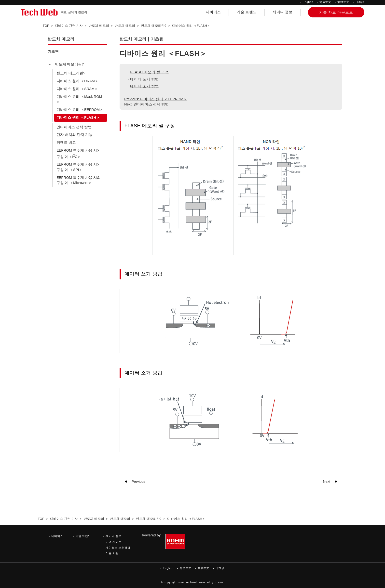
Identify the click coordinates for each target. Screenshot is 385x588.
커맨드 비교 (66, 143)
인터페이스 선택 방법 (74, 127)
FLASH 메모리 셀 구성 (149, 72)
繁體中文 (343, 2)
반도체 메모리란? (69, 64)
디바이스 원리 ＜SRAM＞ (77, 89)
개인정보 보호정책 (118, 548)
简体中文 (325, 2)
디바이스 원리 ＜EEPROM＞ (80, 110)
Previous (138, 482)
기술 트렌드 (247, 12)
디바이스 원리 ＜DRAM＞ (77, 81)
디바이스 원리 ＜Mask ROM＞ (79, 99)
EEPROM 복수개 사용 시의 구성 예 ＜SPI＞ (79, 167)
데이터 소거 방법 (144, 86)
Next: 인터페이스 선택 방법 (146, 104)
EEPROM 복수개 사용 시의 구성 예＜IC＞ (79, 154)
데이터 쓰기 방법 (144, 79)
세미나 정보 (282, 12)
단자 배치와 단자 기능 (75, 135)
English (308, 2)
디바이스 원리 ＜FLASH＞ (78, 118)
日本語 (360, 2)
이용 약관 (112, 553)
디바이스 (213, 12)
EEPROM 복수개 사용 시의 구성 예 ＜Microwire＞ (79, 180)
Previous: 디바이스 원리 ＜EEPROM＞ (156, 99)
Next (327, 482)
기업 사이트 (113, 542)
